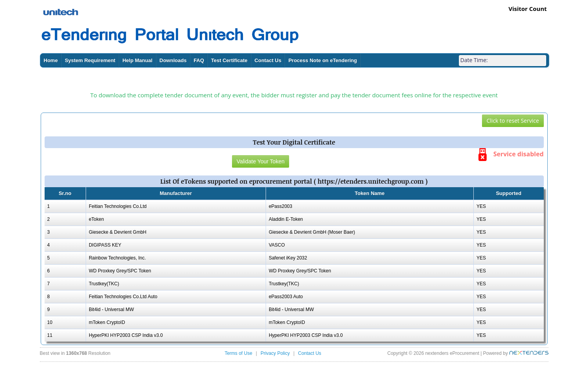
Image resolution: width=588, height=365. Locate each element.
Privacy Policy (275, 353)
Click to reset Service (513, 121)
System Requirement (90, 60)
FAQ (199, 60)
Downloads (173, 60)
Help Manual (138, 60)
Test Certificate (229, 60)
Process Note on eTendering (323, 60)
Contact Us (268, 60)
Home (51, 60)
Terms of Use (238, 353)
